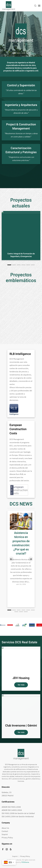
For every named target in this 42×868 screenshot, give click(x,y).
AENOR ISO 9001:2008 (11, 807)
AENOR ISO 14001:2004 (12, 810)
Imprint (5, 834)
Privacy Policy (7, 838)
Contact (5, 831)
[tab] (14, 53)
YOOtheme (25, 862)
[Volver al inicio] (9, 6)
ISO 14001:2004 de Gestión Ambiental (18, 816)
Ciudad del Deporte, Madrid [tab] (19, 53)
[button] (35, 6)
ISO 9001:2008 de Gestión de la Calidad (18, 813)
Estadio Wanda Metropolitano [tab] (23, 53)
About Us (5, 828)
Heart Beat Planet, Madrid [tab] (28, 53)
